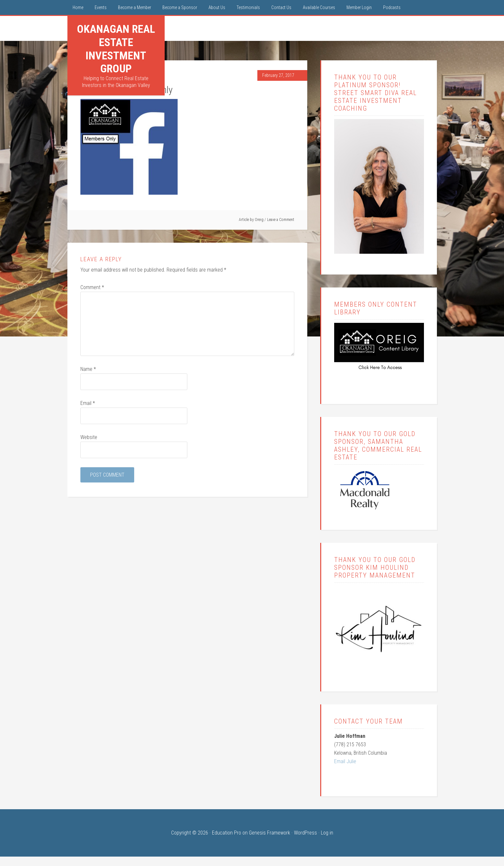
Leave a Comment (281, 220)
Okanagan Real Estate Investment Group (116, 49)
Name (88, 369)
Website (89, 437)
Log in (327, 833)
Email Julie (345, 761)
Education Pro (227, 833)
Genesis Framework (270, 833)
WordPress (305, 833)
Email (88, 403)
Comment (92, 287)
